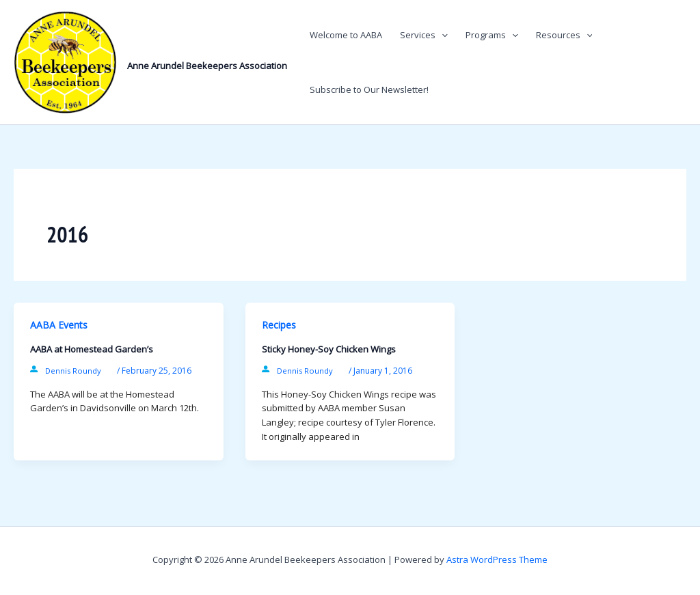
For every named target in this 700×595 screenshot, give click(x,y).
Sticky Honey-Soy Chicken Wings (329, 349)
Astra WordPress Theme (497, 559)
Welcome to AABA (346, 35)
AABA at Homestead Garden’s (92, 349)
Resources (564, 35)
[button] (442, 35)
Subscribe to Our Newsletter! (369, 89)
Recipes (279, 325)
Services (424, 35)
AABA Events (59, 325)
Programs (492, 35)
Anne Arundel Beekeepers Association (207, 66)
